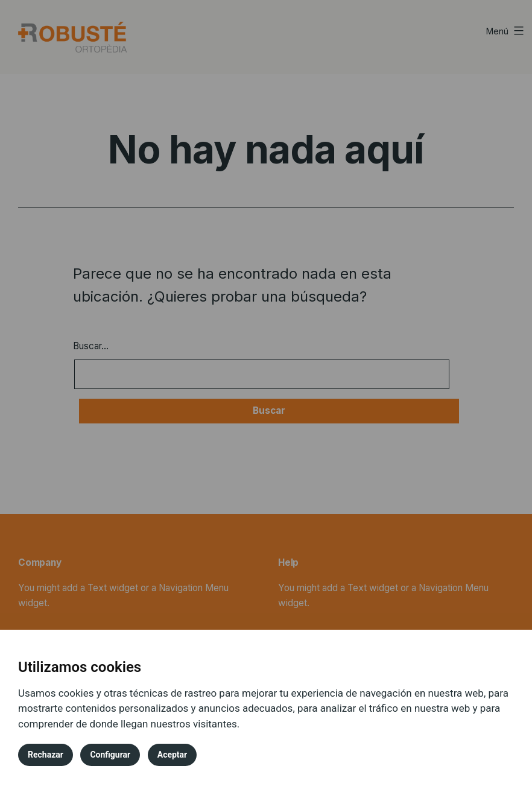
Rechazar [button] (46, 755)
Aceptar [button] (173, 755)
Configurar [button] (110, 755)
